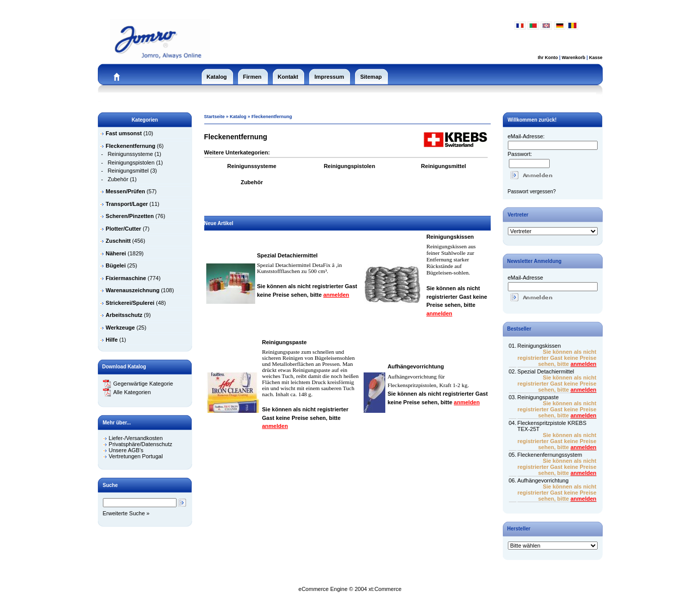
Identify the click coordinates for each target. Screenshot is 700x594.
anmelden (336, 295)
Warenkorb (574, 58)
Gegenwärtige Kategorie (138, 384)
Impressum (329, 77)
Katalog (217, 77)
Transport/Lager (127, 204)
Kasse (596, 58)
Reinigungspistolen (131, 163)
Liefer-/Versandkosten (136, 438)
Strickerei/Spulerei (130, 303)
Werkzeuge (121, 328)
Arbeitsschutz (124, 315)
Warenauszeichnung (133, 290)
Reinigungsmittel (128, 171)
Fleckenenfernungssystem (550, 455)
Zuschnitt (119, 241)
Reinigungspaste (285, 342)
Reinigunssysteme (130, 154)
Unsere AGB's (126, 450)
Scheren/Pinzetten (130, 216)
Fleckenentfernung (272, 117)
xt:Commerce (385, 589)
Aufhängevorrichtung (416, 366)
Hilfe (112, 340)
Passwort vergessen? (532, 192)
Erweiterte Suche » (126, 513)
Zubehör (118, 179)
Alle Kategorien (127, 392)
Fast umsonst (124, 133)
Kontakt (288, 77)
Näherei (116, 253)
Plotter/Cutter (124, 229)
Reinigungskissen (450, 237)
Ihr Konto (548, 58)
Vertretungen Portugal (136, 456)
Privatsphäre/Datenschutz (141, 444)
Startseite (215, 117)
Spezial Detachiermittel (287, 255)
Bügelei (116, 265)
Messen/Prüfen (126, 191)
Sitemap (371, 77)
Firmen (252, 77)
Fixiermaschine (126, 278)
